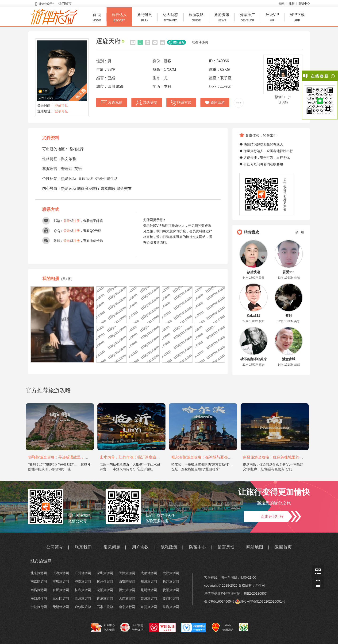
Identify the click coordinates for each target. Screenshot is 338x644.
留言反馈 (226, 547)
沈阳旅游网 (105, 590)
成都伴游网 (200, 42)
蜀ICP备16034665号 (219, 601)
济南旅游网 (83, 581)
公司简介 (55, 547)
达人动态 (170, 18)
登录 (282, 4)
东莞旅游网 (149, 607)
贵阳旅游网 (171, 590)
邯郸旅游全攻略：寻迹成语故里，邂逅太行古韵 (68, 457)
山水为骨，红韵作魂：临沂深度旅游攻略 (134, 457)
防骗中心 (304, 4)
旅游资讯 (222, 18)
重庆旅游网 (61, 581)
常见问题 (112, 547)
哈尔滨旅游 (83, 607)
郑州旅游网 (149, 581)
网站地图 (255, 547)
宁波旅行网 (39, 607)
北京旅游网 (39, 573)
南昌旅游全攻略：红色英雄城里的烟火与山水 (280, 457)
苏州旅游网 (149, 598)
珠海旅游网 (171, 607)
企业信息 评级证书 (132, 627)
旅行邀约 (145, 18)
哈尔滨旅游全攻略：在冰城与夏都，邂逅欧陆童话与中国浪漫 (222, 457)
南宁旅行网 (127, 607)
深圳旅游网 (105, 573)
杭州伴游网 (105, 581)
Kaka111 (254, 316)
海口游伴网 (39, 598)
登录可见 (61, 106)
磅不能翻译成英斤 (253, 359)
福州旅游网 (127, 590)
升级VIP (272, 18)
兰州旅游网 (83, 598)
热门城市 (65, 4)
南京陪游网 (39, 581)
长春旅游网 (83, 590)
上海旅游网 (61, 573)
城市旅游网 (41, 561)
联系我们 (83, 547)
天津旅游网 (127, 573)
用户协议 (140, 547)
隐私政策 (169, 547)
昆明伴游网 (149, 590)
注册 (292, 4)
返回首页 (283, 547)
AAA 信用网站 (223, 628)
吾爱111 (289, 272)
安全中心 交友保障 (103, 628)
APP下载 (297, 18)
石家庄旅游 (105, 607)
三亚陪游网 (61, 598)
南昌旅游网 (39, 590)
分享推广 (247, 18)
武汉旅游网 (171, 573)
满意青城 (289, 359)
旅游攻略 (196, 18)
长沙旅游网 (171, 581)
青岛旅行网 (105, 598)
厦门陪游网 (171, 598)
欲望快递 (253, 272)
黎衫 (289, 316)
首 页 (97, 18)
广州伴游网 (83, 573)
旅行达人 (119, 18)
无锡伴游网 (61, 607)
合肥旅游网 (61, 590)
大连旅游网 (127, 598)
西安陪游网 (127, 581)
